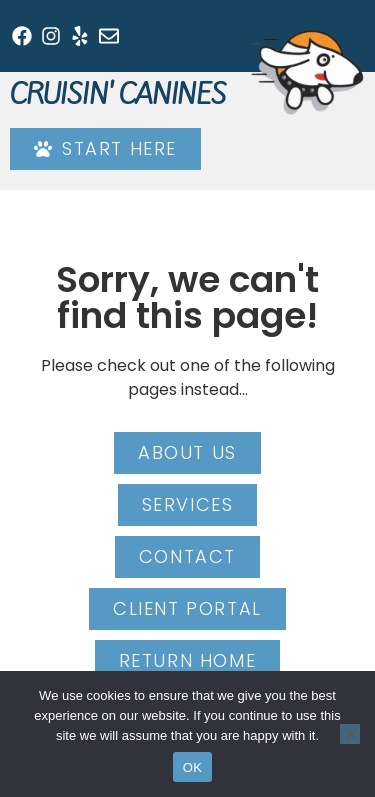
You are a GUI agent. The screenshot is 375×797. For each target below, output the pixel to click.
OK (192, 767)
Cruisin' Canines (118, 94)
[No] (350, 734)
